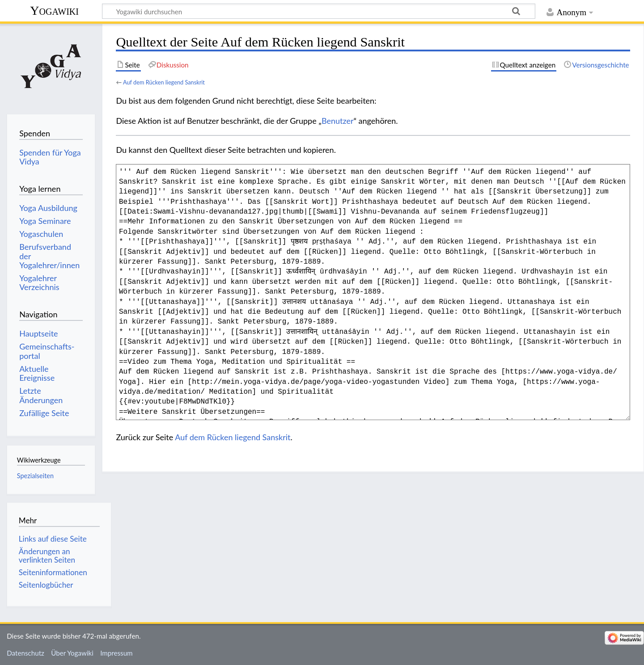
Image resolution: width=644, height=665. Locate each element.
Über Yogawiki (72, 653)
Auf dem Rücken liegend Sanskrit (164, 82)
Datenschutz (25, 653)
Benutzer (338, 121)
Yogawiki (54, 11)
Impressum (117, 653)
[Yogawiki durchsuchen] (319, 11)
